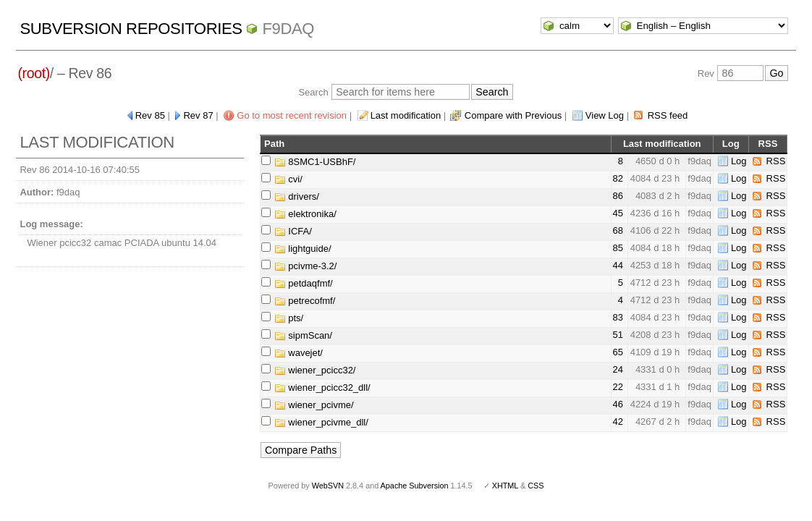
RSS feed (668, 115)
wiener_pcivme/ (314, 405)
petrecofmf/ (305, 301)
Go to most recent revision (292, 115)
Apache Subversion (415, 486)
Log (739, 161)
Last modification (406, 115)
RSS (776, 161)
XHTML (505, 486)
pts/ (289, 318)
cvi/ (288, 179)
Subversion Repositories (131, 29)
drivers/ (297, 196)
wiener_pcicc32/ (315, 370)
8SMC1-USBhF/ (315, 162)
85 (618, 248)
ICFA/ (293, 231)
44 (618, 265)
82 (618, 178)
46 (618, 404)
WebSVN (328, 486)
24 (618, 369)
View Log (605, 115)
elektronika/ (305, 214)
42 (618, 422)
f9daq (288, 29)
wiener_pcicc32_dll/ (322, 387)
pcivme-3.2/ (306, 266)
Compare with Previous (513, 115)
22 (618, 387)
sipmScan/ (303, 335)
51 (618, 335)
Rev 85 (150, 115)
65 (618, 352)
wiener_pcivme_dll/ (321, 422)
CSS (536, 486)
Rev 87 (198, 115)
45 (618, 213)
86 (618, 196)
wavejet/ (299, 353)
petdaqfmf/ (304, 283)
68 (618, 230)
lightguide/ (303, 249)
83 (618, 317)
